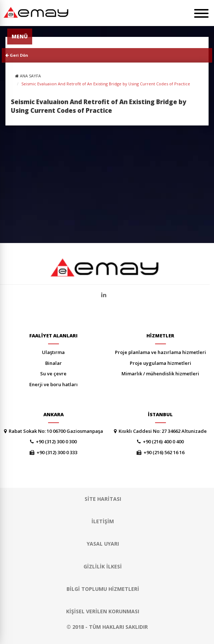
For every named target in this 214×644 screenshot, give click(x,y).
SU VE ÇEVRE (53, 374)
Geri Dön (17, 55)
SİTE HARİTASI (103, 499)
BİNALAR (54, 363)
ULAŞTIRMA (53, 352)
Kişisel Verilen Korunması (103, 611)
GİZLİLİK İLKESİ (103, 566)
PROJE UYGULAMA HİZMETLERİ (160, 363)
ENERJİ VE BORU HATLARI (54, 384)
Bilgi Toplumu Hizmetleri (103, 589)
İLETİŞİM (103, 521)
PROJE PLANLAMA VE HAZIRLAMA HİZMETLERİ (160, 352)
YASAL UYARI (103, 544)
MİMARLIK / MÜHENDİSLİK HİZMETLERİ (160, 374)
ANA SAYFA (30, 76)
